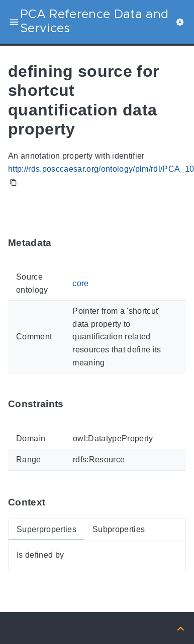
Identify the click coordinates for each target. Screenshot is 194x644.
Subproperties (119, 529)
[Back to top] (181, 628)
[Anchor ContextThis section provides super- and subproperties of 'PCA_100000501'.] (53, 503)
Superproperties (46, 529)
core (80, 283)
